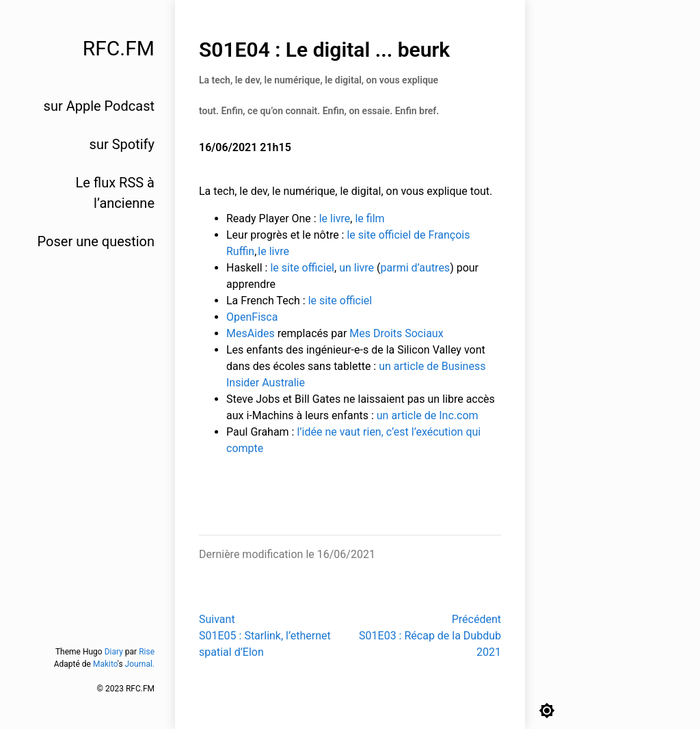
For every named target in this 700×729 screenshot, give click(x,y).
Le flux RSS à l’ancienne (115, 193)
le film (369, 218)
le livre (335, 218)
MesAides (251, 333)
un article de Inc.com (428, 415)
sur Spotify (122, 144)
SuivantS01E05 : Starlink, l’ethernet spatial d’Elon (265, 636)
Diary (114, 652)
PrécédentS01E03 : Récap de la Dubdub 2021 (430, 636)
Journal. (140, 664)
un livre (356, 268)
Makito (105, 664)
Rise (147, 652)
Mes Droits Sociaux (396, 333)
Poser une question (96, 241)
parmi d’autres (416, 268)
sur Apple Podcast (99, 106)
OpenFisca (252, 317)
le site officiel (302, 268)
